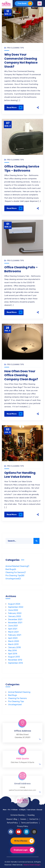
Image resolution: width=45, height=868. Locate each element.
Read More (15, 108)
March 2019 (13, 644)
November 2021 (15, 623)
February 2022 (15, 613)
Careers (23, 819)
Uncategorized (13, 579)
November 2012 (15, 660)
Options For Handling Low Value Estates (20, 475)
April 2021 (13, 629)
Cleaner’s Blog (12, 819)
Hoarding (31, 815)
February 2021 (15, 635)
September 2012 (16, 663)
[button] (40, 3)
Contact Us (34, 819)
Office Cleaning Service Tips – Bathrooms (22, 168)
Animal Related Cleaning (17, 566)
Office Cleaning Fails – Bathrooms (21, 269)
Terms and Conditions (29, 823)
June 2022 (13, 610)
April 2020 (13, 638)
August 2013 (14, 657)
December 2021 (15, 619)
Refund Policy (12, 823)
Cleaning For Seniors (16, 572)
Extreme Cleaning (18, 815)
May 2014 (12, 651)
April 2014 (13, 654)
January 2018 (14, 647)
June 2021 (13, 626)
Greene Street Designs (32, 865)
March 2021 (13, 632)
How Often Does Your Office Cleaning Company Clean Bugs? (21, 375)
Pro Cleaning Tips (15, 48)
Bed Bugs (11, 569)
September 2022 (16, 607)
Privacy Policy (23, 826)
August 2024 (14, 604)
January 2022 (15, 616)
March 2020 (14, 641)
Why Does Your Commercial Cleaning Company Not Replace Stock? (21, 61)
